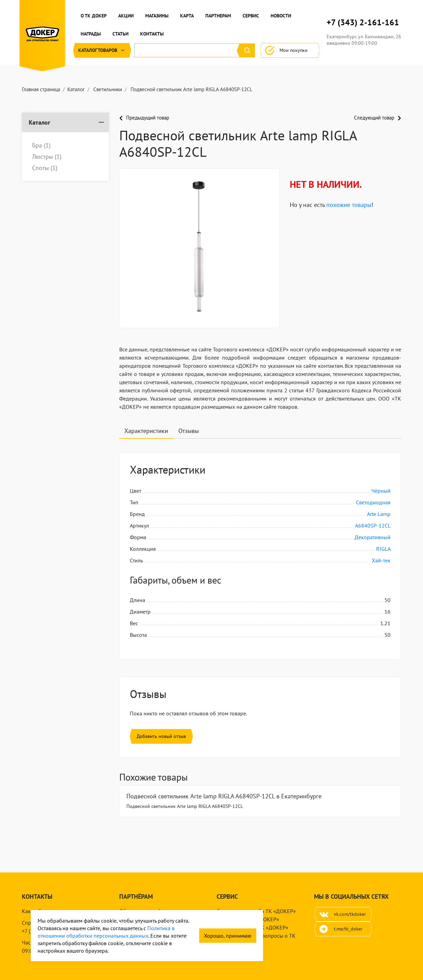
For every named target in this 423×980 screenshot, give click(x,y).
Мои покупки (290, 50)
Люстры (47, 157)
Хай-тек (381, 560)
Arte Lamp (379, 514)
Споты (45, 168)
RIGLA (383, 549)
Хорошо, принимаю (228, 936)
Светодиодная (373, 502)
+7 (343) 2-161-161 (363, 23)
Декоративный (373, 537)
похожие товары (349, 205)
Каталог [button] (102, 50)
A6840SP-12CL (373, 526)
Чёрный (381, 491)
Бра (41, 145)
